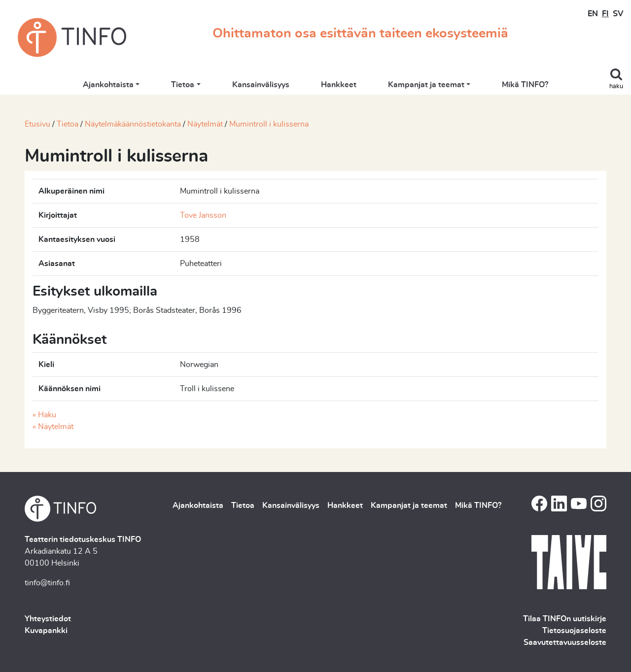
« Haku (44, 415)
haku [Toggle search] (616, 86)
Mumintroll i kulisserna (269, 124)
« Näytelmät (53, 427)
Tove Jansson (203, 215)
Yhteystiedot (48, 619)
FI (605, 14)
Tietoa (183, 85)
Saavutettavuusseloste (565, 642)
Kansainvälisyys (261, 85)
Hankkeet (339, 85)
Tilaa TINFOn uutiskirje (565, 619)
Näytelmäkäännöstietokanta (133, 124)
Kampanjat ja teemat (426, 85)
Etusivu (37, 124)
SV (618, 14)
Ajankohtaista (108, 85)
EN (593, 14)
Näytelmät (205, 124)
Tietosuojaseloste (574, 631)
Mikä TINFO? (525, 85)
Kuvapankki (46, 631)
